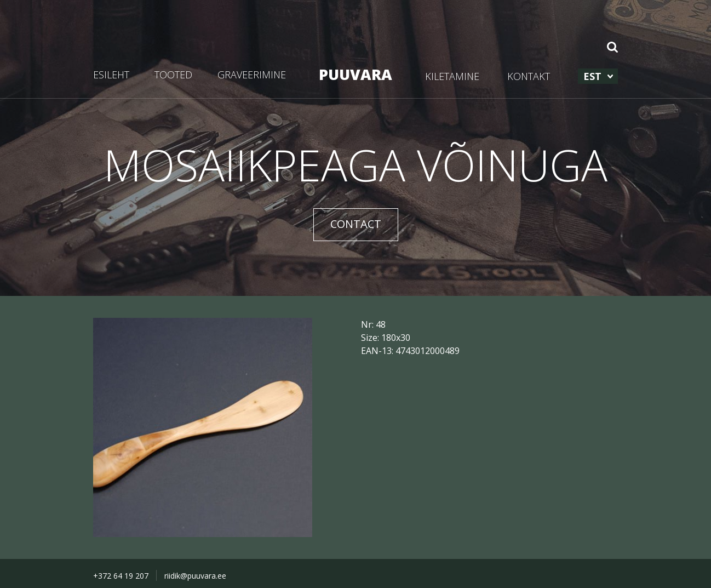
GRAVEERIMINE (252, 75)
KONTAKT (529, 76)
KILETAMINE (452, 76)
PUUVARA (355, 74)
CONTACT (356, 224)
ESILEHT (111, 75)
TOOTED (173, 75)
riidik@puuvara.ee (195, 576)
